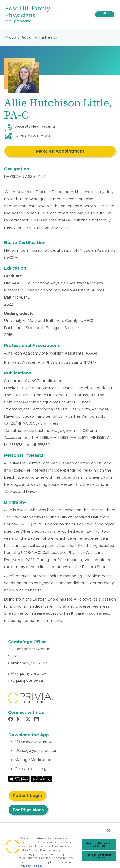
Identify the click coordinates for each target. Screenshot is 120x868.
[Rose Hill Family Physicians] (42, 14)
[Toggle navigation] (105, 14)
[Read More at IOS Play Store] (19, 778)
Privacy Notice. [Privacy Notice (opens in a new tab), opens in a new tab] (31, 866)
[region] (60, 845)
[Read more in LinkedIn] (37, 720)
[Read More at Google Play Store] (41, 778)
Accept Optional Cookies (99, 844)
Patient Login (27, 796)
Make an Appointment (60, 151)
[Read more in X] (29, 720)
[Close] (109, 830)
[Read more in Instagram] (20, 720)
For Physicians (28, 810)
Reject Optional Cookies (99, 856)
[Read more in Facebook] (11, 720)
